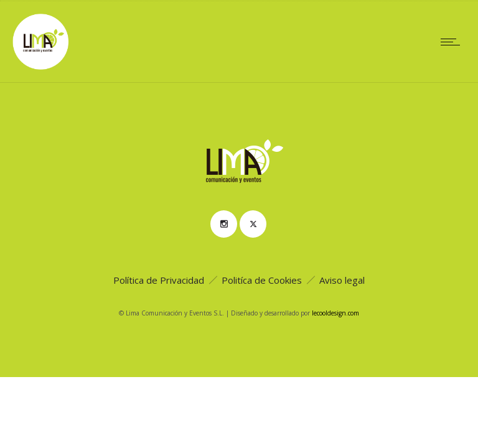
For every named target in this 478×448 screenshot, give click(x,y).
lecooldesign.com (335, 313)
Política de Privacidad (159, 280)
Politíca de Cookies (262, 280)
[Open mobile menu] (453, 42)
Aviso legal (342, 280)
